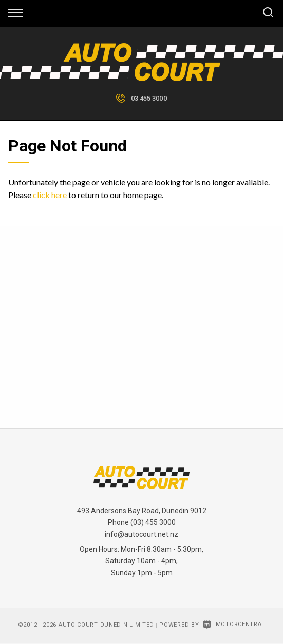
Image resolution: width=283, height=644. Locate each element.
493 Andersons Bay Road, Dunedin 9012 (142, 511)
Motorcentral (234, 624)
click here (50, 195)
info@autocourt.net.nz (141, 534)
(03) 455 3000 (153, 522)
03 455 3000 (149, 98)
